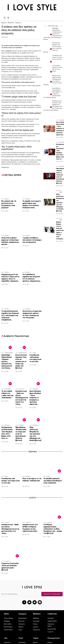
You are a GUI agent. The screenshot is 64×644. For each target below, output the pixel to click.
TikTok (58, 630)
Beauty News (23, 583)
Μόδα (6, 579)
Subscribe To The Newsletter (53, 560)
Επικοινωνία (32, 630)
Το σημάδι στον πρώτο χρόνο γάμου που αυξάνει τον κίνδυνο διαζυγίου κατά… (31, 203)
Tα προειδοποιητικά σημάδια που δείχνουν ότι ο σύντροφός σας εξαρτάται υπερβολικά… (10, 307)
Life (6, 603)
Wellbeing (36, 583)
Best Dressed (8, 592)
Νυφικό (35, 607)
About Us (6, 631)
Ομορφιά (22, 579)
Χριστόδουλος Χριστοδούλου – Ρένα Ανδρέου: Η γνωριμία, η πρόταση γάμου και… (35, 380)
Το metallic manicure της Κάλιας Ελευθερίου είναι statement (52, 453)
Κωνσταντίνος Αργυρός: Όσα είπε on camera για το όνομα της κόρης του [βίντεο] (21, 348)
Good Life (7, 607)
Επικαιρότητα (54, 603)
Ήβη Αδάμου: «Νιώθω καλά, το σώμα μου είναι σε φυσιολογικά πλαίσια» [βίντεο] (21, 410)
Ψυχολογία (36, 594)
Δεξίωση (36, 613)
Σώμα (34, 342)
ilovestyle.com (57, 638)
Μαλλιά (21, 592)
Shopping (7, 586)
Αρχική (4, 22)
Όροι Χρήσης (23, 631)
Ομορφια (33, 424)
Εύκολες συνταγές (22, 611)
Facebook (41, 630)
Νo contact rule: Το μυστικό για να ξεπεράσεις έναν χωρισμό (10, 202)
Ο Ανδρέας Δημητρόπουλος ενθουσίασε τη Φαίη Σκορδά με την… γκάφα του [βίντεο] (53, 498)
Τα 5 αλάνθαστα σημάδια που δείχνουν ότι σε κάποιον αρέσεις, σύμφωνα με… (32, 272)
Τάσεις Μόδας (9, 583)
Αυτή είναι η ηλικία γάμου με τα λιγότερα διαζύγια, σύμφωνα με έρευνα (11, 237)
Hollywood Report (51, 590)
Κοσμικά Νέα (52, 594)
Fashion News (8, 594)
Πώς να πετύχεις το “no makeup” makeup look (30, 452)
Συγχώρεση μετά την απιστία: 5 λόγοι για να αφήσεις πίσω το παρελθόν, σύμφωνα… (11, 272)
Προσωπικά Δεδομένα (14, 631)
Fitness (35, 589)
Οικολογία (51, 619)
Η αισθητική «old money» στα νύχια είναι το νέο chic (35, 346)
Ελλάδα (50, 610)
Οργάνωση (36, 610)
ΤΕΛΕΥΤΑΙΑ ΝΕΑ (53, 26)
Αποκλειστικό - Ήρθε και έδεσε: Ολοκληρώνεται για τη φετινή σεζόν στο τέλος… (21, 380)
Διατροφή (36, 586)
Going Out (7, 616)
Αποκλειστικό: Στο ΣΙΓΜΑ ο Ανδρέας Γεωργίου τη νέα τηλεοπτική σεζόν (32, 498)
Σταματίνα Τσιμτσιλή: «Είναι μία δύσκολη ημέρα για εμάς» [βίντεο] (11, 533)
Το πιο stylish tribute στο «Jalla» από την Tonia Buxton (6, 378)
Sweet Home (8, 610)
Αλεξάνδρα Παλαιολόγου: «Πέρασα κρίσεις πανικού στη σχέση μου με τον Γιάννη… (7, 348)
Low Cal (21, 615)
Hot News (35, 373)
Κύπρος (50, 607)
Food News (22, 607)
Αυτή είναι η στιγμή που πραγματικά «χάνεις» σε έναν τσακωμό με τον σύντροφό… (30, 307)
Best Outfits (8, 373)
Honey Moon (37, 616)
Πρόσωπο (22, 589)
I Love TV (21, 373)
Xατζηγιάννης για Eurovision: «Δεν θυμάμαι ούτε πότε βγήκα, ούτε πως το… (7, 410)
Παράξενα (51, 616)
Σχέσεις (18, 22)
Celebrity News (9, 342)
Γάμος (36, 603)
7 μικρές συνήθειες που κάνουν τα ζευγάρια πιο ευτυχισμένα (30, 237)
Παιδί (6, 613)
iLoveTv (32, 470)
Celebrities (52, 579)
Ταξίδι (6, 619)
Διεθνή (50, 613)
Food (21, 603)
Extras (50, 621)
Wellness (11, 22)
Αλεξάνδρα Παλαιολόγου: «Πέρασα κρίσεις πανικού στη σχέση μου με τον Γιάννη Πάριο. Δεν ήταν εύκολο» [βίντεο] (53, 34)
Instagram (50, 630)
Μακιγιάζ (28, 449)
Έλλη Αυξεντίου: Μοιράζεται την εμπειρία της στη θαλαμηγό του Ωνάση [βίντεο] (35, 410)
